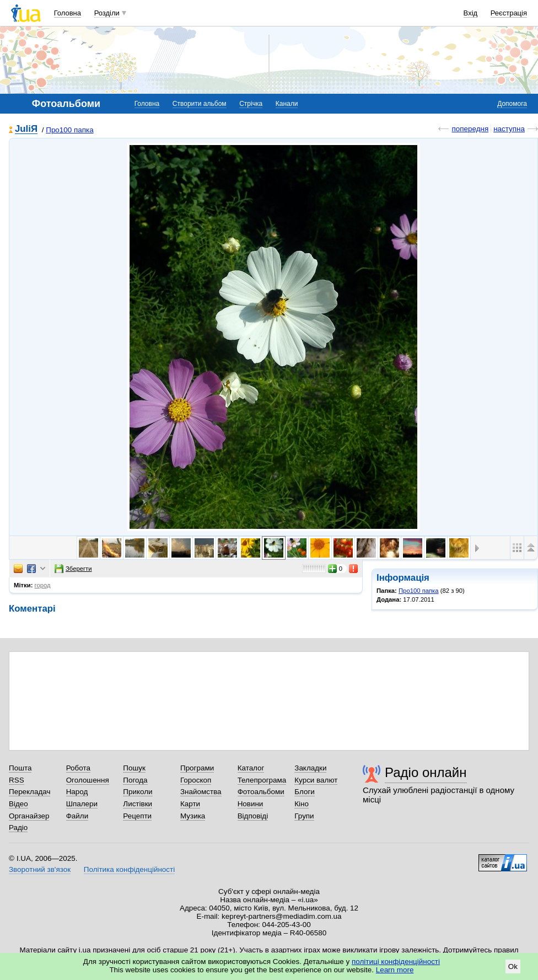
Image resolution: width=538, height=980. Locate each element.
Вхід (471, 13)
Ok (513, 966)
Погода (135, 780)
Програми (197, 768)
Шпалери (82, 804)
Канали (287, 104)
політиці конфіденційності (396, 962)
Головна (68, 13)
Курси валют (316, 780)
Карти (190, 804)
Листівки (138, 804)
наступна (509, 129)
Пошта (20, 768)
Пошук (134, 768)
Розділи (107, 13)
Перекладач (29, 792)
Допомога (512, 104)
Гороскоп (196, 780)
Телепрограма (262, 780)
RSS (17, 780)
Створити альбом (200, 104)
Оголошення (88, 780)
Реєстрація (509, 13)
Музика (193, 816)
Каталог (251, 768)
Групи (304, 816)
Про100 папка (69, 130)
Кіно (302, 804)
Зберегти (73, 569)
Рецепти (137, 816)
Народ (77, 792)
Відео (18, 804)
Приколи (138, 792)
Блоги (305, 792)
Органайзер (29, 816)
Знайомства (201, 792)
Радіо (18, 828)
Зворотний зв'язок (40, 869)
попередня (470, 129)
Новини (251, 804)
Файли (77, 816)
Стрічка (251, 104)
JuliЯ (26, 129)
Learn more (395, 970)
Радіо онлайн (426, 772)
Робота (78, 768)
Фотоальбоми (261, 792)
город (43, 585)
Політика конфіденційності (129, 869)
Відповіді (253, 816)
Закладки (310, 768)
